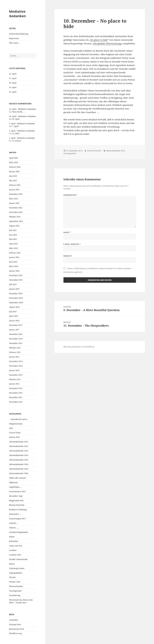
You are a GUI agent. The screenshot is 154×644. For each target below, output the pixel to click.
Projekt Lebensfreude (18, 559)
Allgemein (13, 482)
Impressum (14, 38)
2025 (11, 428)
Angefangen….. (15, 487)
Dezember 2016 (16, 334)
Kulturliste (14, 541)
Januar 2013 (14, 384)
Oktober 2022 (15, 217)
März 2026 (14, 162)
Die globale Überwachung (107, 43)
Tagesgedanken (16, 573)
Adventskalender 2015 (19, 460)
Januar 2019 (14, 289)
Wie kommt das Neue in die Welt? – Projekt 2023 (21, 601)
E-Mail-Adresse (72, 244)
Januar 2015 (14, 357)
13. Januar (17, 141)
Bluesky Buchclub (17, 505)
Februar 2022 (15, 253)
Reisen (12, 564)
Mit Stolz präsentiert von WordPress (79, 347)
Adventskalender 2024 (19, 473)
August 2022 (14, 226)
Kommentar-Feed (16, 629)
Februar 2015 (15, 352)
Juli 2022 (13, 230)
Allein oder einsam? (18, 478)
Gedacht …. (14, 523)
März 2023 (14, 199)
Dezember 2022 (16, 208)
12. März (16, 134)
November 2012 (16, 393)
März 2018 (14, 316)
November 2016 (16, 339)
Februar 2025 (15, 185)
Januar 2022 (14, 257)
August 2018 (14, 307)
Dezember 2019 (16, 275)
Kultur (12, 537)
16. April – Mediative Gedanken (22, 116)
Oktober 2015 (15, 348)
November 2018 (16, 298)
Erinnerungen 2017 (17, 519)
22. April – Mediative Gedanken (22, 109)
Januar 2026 (14, 172)
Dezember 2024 (16, 194)
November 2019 (16, 280)
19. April (13, 87)
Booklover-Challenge (18, 510)
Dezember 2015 (16, 343)
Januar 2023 (14, 203)
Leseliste (13, 550)
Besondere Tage (16, 496)
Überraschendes (16, 586)
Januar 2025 (14, 190)
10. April (16, 119)
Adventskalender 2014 (19, 455)
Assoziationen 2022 (17, 491)
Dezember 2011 (16, 397)
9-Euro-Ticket (15, 433)
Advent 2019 (14, 437)
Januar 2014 (14, 370)
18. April (13, 92)
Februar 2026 (15, 167)
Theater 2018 (15, 582)
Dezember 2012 (16, 388)
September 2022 (16, 221)
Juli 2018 (13, 312)
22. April (13, 74)
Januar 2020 (14, 271)
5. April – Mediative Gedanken (22, 131)
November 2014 (16, 366)
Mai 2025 (13, 181)
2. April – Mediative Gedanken (22, 138)
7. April (15, 126)
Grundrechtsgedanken (19, 532)
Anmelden (13, 620)
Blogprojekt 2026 (16, 501)
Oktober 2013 (15, 379)
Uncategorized (15, 591)
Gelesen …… (14, 528)
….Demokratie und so (18, 419)
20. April (13, 83)
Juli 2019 (13, 284)
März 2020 (14, 266)
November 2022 (16, 212)
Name (67, 232)
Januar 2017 (14, 330)
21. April (13, 78)
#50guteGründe (16, 424)
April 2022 (13, 244)
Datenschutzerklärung (19, 34)
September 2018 (16, 303)
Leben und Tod (15, 546)
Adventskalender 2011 (19, 442)
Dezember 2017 (16, 325)
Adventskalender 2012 (19, 446)
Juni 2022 (13, 235)
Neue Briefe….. (18, 112)
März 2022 (14, 248)
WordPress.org (15, 633)
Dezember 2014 (16, 361)
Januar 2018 (14, 321)
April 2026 (13, 158)
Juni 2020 (13, 262)
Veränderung (15, 595)
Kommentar (71, 195)
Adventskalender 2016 (19, 464)
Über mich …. (15, 43)
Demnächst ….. (15, 514)
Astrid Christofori (94, 151)
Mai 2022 (13, 239)
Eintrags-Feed (15, 624)
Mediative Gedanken (17, 14)
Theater (12, 577)
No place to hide (99, 40)
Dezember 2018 (16, 294)
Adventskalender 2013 (19, 451)
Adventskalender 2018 (19, 469)
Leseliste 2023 (15, 555)
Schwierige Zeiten (17, 568)
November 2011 (16, 402)
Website (68, 256)
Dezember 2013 (16, 375)
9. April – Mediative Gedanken (22, 124)
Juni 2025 (13, 176)
